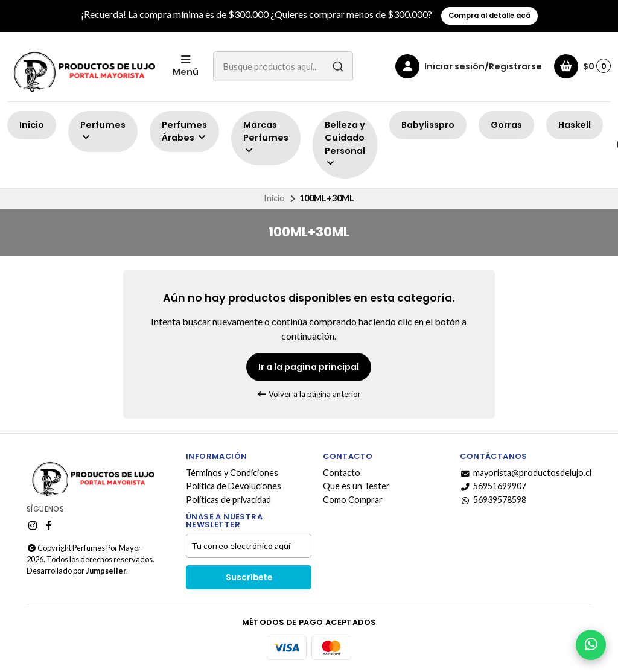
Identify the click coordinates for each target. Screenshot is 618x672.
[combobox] (283, 66)
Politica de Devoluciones (234, 486)
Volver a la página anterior (309, 394)
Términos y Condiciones (232, 473)
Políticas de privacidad (228, 500)
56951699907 (493, 486)
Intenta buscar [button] (181, 321)
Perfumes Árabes (184, 132)
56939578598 (493, 500)
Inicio (32, 125)
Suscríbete (249, 578)
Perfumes (103, 131)
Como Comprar (353, 500)
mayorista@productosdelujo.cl (526, 473)
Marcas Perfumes (266, 137)
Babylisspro (428, 125)
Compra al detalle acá (489, 16)
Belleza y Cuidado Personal (345, 144)
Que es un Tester (356, 486)
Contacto (342, 473)
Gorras (506, 125)
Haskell (575, 125)
